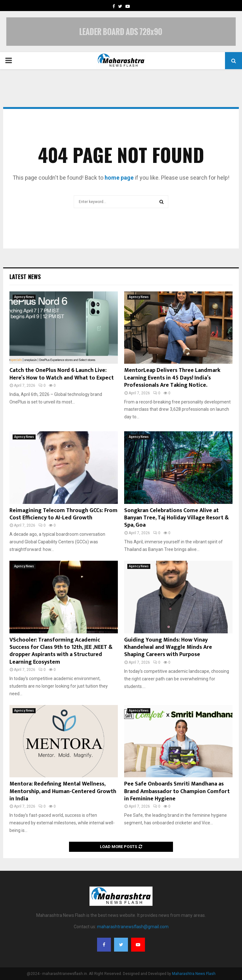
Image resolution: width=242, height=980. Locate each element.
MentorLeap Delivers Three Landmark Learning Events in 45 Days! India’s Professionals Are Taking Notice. (172, 378)
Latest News (25, 277)
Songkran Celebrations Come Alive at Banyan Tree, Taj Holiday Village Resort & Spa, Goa (176, 518)
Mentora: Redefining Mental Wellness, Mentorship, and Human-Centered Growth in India (63, 791)
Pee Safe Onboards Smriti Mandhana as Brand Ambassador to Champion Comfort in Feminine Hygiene (177, 791)
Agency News (24, 297)
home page (119, 178)
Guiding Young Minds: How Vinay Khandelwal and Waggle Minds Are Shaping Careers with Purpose (168, 647)
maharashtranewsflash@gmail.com (133, 927)
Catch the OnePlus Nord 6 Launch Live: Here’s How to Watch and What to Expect (62, 374)
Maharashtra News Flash (194, 974)
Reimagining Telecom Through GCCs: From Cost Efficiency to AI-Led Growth (63, 514)
